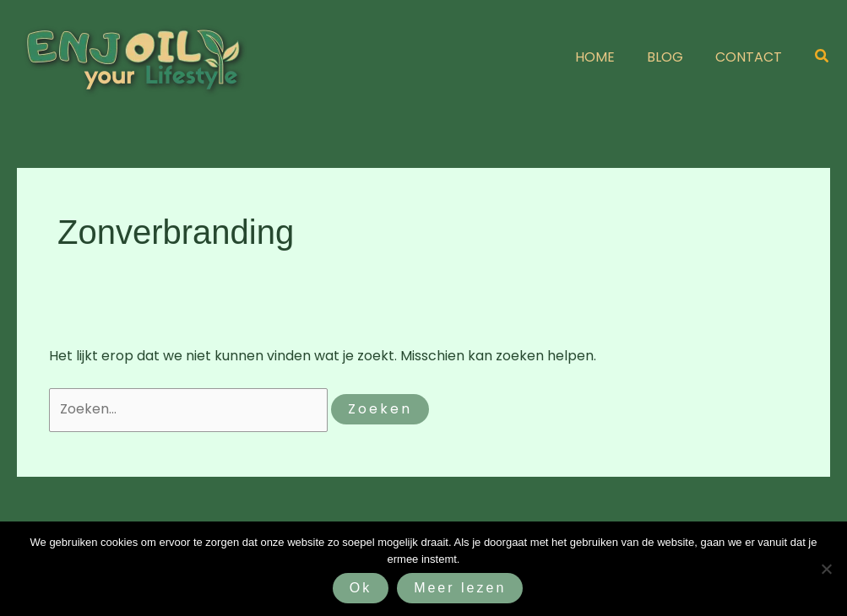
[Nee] (826, 569)
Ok (361, 588)
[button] (823, 57)
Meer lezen (460, 588)
